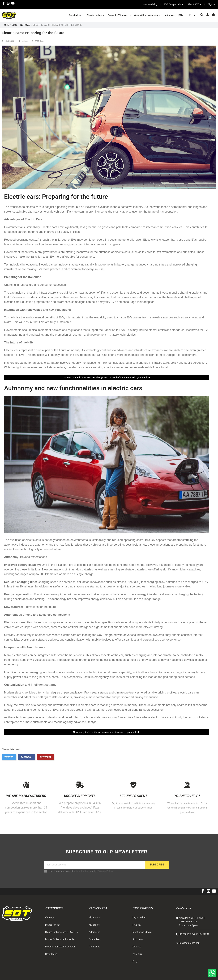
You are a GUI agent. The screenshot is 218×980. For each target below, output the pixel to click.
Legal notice (83, 871)
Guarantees (95, 939)
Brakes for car (52, 925)
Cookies (137, 947)
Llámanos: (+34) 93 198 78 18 (194, 934)
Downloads (51, 954)
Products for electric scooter (60, 947)
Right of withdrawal (142, 932)
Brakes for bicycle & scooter (60, 939)
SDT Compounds (173, 4)
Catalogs (50, 917)
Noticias (25, 41)
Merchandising (150, 4)
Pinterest (46, 757)
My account (95, 917)
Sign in (211, 4)
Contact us (94, 947)
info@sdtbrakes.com (190, 943)
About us (137, 954)
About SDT (195, 4)
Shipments (138, 939)
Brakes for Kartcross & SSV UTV (62, 932)
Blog (135, 961)
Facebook (27, 757)
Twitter (9, 757)
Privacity (137, 925)
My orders (94, 925)
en (193, 15)
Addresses (94, 932)
